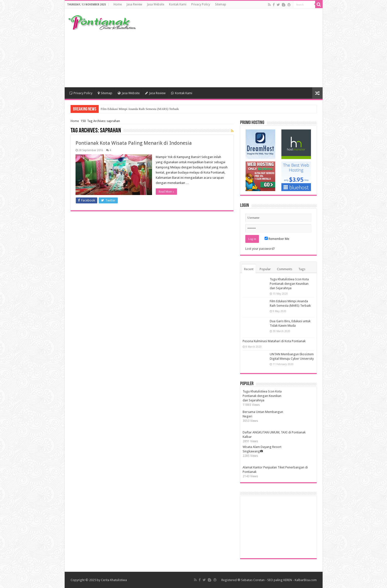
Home (118, 4)
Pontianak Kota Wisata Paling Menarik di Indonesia (134, 143)
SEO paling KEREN (280, 580)
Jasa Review (134, 4)
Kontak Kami (178, 4)
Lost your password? (260, 249)
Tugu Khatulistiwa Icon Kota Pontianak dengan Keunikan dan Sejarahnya (289, 284)
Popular (265, 269)
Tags (302, 269)
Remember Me (277, 239)
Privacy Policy (201, 4)
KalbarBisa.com (306, 580)
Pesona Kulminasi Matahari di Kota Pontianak (274, 341)
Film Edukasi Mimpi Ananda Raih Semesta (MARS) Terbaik (140, 109)
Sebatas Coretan (253, 580)
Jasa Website (156, 4)
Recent (249, 269)
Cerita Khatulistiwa (114, 580)
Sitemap (221, 4)
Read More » (166, 192)
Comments (285, 269)
